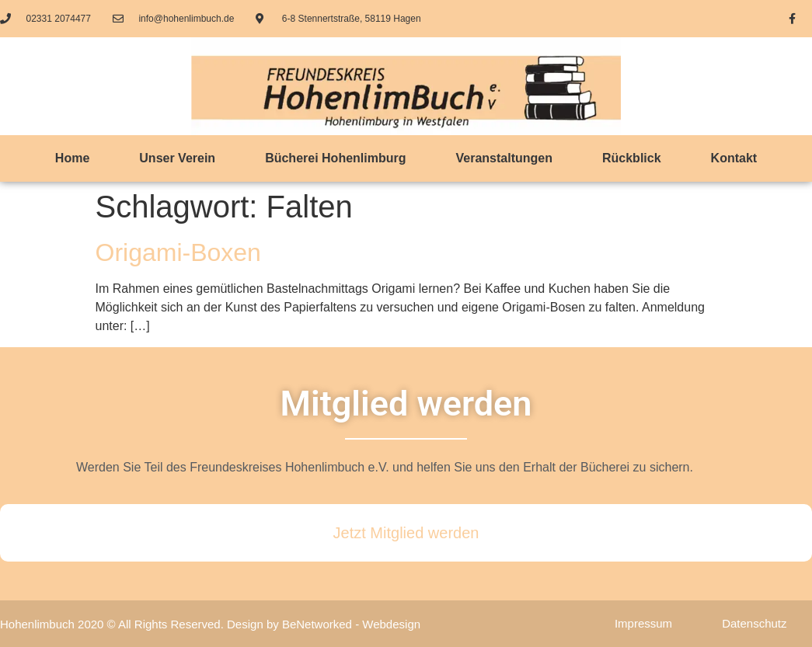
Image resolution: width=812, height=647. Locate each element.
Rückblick (632, 158)
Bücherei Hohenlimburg (335, 158)
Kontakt (734, 158)
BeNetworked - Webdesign (351, 624)
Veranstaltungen (504, 158)
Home (72, 158)
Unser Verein (177, 158)
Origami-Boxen (178, 252)
